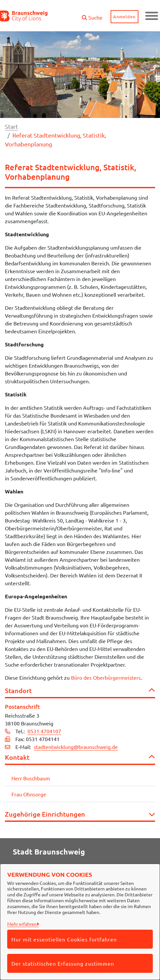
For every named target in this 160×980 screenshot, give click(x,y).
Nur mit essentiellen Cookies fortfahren (64, 939)
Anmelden (124, 17)
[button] (92, 15)
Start (11, 126)
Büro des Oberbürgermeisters (106, 677)
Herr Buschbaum (31, 778)
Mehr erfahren (22, 924)
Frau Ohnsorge (29, 794)
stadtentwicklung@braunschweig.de (76, 747)
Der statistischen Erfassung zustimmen (63, 963)
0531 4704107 (44, 731)
